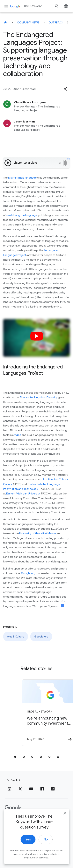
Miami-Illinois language (22, 178)
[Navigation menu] (6, 6)
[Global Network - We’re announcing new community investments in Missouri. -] (43, 713)
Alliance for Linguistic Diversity (38, 397)
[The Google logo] (13, 808)
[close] (65, 815)
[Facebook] (42, 789)
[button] (66, 89)
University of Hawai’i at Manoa (38, 533)
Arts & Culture (16, 636)
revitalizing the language (22, 215)
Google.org (28, 573)
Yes (28, 841)
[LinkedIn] (53, 789)
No (46, 841)
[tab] (15, 757)
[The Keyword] (5, 22)
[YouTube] (31, 789)
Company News (28, 22)
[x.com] (20, 789)
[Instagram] (9, 789)
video (18, 435)
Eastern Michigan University (23, 493)
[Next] (68, 22)
